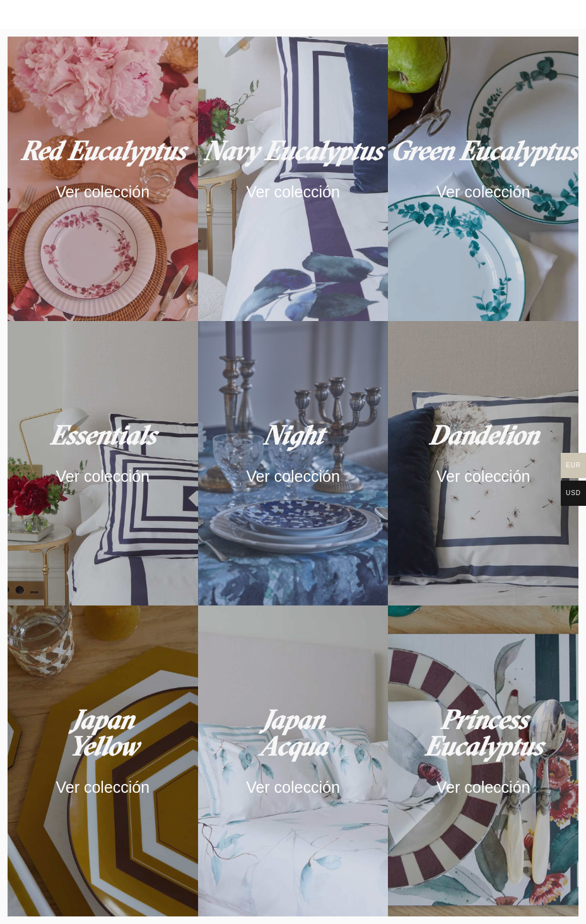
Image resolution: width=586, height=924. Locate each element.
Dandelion (483, 435)
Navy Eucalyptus (293, 151)
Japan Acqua (293, 733)
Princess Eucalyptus (483, 733)
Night (293, 435)
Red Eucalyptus (103, 151)
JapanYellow (103, 733)
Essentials (103, 435)
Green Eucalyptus (483, 151)
